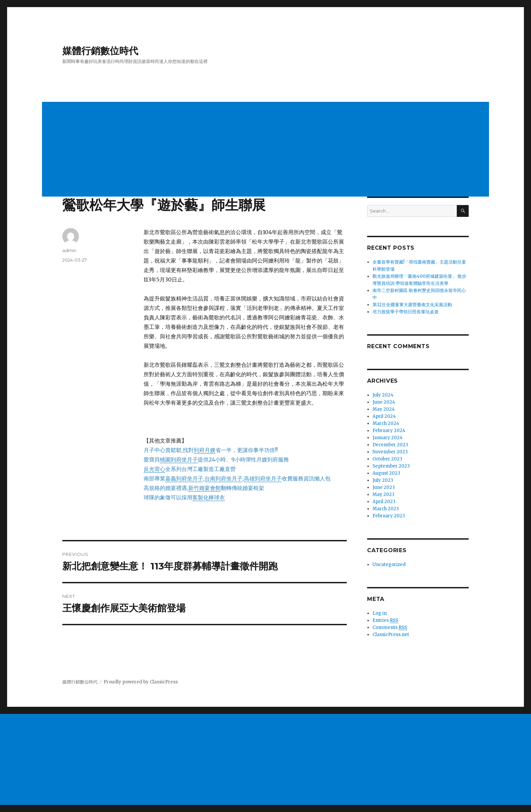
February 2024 (389, 431)
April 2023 (384, 502)
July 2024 (383, 395)
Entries (385, 621)
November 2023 (390, 452)
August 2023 (386, 473)
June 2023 (384, 487)
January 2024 (388, 438)
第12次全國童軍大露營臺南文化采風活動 (412, 305)
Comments (390, 628)
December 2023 (390, 445)
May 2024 (384, 409)
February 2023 (389, 516)
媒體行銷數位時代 (100, 51)
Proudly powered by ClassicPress (141, 682)
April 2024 (384, 416)
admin (69, 250)
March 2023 (386, 509)
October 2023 (387, 459)
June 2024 (384, 402)
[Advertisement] (247, 150)
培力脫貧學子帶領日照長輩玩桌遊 (406, 312)
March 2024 (386, 423)
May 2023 (384, 494)
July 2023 (383, 480)
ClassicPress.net (391, 635)
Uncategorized (389, 565)
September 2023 (391, 466)
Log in (380, 613)
